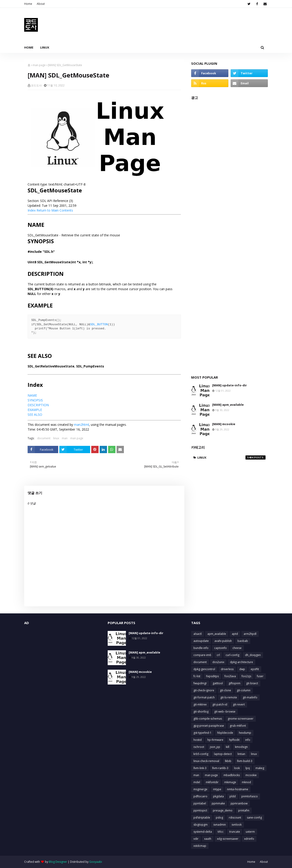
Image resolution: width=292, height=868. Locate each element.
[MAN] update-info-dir (229, 385)
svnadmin (220, 825)
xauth (208, 839)
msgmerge (200, 789)
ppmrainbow (239, 803)
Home (28, 4)
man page (39, 65)
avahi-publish (223, 641)
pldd (233, 796)
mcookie (251, 775)
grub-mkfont (238, 726)
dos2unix (218, 662)
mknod (246, 782)
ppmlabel (200, 803)
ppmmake (218, 803)
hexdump (245, 733)
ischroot (199, 747)
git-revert (239, 704)
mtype (217, 789)
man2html (81, 425)
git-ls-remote (229, 697)
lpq (248, 768)
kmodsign (241, 747)
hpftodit (234, 740)
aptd (235, 634)
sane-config (254, 818)
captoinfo (220, 648)
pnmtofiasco (250, 796)
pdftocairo (200, 796)
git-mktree (200, 704)
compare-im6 (202, 655)
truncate (235, 832)
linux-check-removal (206, 761)
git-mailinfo (250, 697)
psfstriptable (202, 818)
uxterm (250, 832)
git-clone (226, 690)
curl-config (232, 655)
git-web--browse (225, 712)
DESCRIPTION (38, 405)
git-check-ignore (204, 690)
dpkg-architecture (241, 662)
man (65, 438)
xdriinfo (249, 839)
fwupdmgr (200, 683)
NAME (32, 395)
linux (56, 438)
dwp (242, 669)
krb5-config (201, 754)
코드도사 (36, 85)
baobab (243, 641)
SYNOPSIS (35, 400)
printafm (244, 810)
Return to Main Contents (55, 210)
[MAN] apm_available (228, 405)
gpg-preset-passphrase (209, 726)
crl (218, 655)
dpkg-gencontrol (204, 669)
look (237, 768)
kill (228, 747)
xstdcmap (200, 846)
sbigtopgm (201, 825)
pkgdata (218, 796)
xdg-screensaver (228, 839)
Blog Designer (58, 862)
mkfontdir (212, 782)
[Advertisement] (229, 235)
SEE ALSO (35, 415)
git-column (244, 690)
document (44, 438)
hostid (198, 740)
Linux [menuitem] (45, 47)
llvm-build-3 (245, 761)
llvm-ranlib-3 (220, 768)
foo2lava (230, 676)
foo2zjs (246, 676)
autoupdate (201, 641)
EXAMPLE (35, 410)
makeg (260, 768)
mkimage (230, 782)
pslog (219, 818)
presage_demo (223, 810)
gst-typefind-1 (202, 733)
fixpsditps (212, 676)
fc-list (197, 676)
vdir (196, 839)
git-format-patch (204, 697)
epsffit (255, 669)
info (248, 740)
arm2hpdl (250, 634)
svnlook (237, 825)
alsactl (198, 634)
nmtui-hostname (238, 789)
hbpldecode (225, 733)
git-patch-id (220, 704)
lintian (241, 754)
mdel (197, 782)
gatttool (218, 683)
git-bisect (252, 683)
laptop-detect (223, 754)
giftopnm (235, 683)
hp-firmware (215, 740)
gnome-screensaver (241, 719)
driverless (227, 669)
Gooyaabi (96, 862)
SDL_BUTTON (99, 325)
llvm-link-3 (200, 768)
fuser (260, 676)
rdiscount (235, 818)
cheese (237, 648)
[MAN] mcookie (224, 424)
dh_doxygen (253, 655)
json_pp (215, 747)
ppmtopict (200, 810)
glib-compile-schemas (208, 719)
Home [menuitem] (29, 47)
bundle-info (201, 648)
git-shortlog (201, 712)
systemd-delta (203, 832)
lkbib (228, 761)
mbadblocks (232, 775)
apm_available (217, 634)
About (41, 4)
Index (32, 210)
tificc (221, 832)
